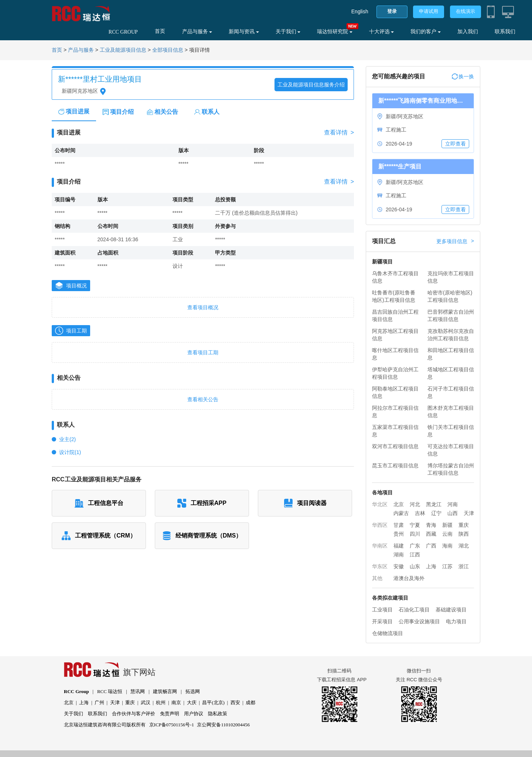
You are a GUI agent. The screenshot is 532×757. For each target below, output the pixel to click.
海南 (447, 546)
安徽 (399, 566)
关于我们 (288, 32)
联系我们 (505, 32)
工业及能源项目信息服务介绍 (311, 85)
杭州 (161, 703)
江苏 (447, 566)
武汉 (146, 703)
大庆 (192, 703)
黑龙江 (434, 504)
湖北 (464, 546)
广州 (99, 703)
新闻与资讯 (244, 32)
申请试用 (429, 11)
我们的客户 (426, 32)
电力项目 (456, 621)
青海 (431, 525)
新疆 (447, 525)
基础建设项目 (451, 610)
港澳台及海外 (409, 578)
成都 (250, 703)
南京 (176, 703)
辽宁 (436, 513)
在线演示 (465, 11)
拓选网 (193, 691)
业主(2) (67, 439)
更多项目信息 (455, 241)
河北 (415, 504)
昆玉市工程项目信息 (395, 466)
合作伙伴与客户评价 (134, 714)
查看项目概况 (203, 307)
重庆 (464, 525)
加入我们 (468, 32)
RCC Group (76, 691)
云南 (447, 534)
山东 (415, 566)
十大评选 (382, 32)
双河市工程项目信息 (395, 446)
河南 (453, 504)
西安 (235, 703)
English (360, 11)
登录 (392, 11)
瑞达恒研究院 (335, 32)
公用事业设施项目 (419, 621)
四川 (415, 534)
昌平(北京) (213, 703)
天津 (469, 513)
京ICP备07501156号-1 (172, 725)
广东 (415, 546)
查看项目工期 (203, 352)
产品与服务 (197, 32)
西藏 (431, 534)
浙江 (464, 566)
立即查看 (456, 144)
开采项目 (382, 621)
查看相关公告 (203, 399)
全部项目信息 (168, 50)
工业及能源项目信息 (123, 50)
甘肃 (399, 525)
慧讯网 (138, 691)
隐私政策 (218, 714)
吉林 (420, 513)
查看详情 (339, 133)
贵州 (399, 534)
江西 (415, 555)
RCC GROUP (123, 32)
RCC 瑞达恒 (110, 691)
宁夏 (415, 525)
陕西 (464, 534)
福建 (399, 546)
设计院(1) (70, 452)
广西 (431, 546)
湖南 (399, 555)
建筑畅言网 (165, 691)
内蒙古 (401, 513)
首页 (160, 31)
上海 (431, 566)
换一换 (463, 76)
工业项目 (382, 610)
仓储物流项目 (388, 633)
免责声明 (170, 714)
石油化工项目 (414, 610)
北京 (399, 504)
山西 (453, 513)
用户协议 (194, 714)
